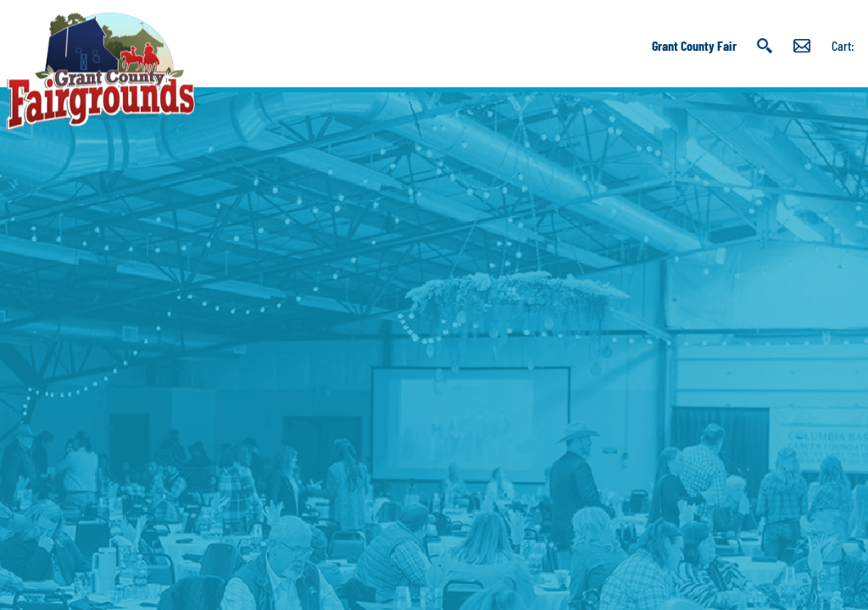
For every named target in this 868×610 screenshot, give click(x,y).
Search (765, 46)
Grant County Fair (694, 45)
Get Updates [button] (802, 46)
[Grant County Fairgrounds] (100, 71)
